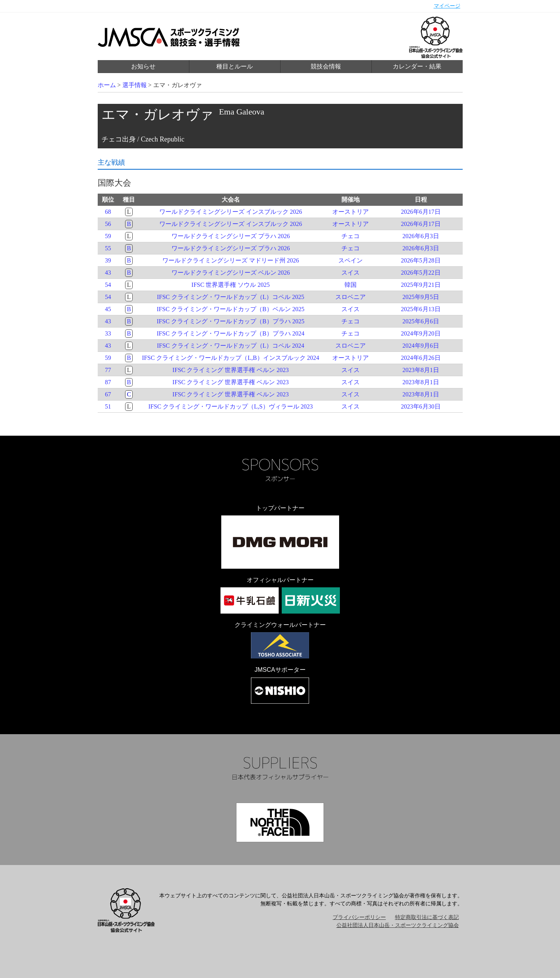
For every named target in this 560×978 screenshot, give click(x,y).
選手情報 (135, 85)
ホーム (107, 85)
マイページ (447, 6)
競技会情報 (326, 66)
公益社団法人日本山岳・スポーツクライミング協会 (398, 925)
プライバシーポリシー (359, 917)
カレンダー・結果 (417, 66)
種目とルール (235, 66)
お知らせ (143, 66)
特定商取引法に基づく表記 (427, 917)
